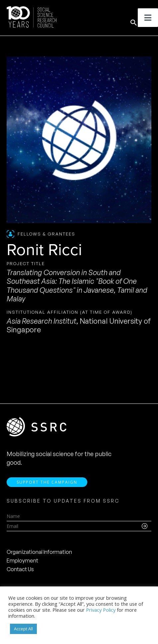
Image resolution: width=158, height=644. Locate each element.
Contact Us (20, 569)
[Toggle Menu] (148, 18)
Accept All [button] (23, 629)
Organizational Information (39, 552)
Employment (22, 561)
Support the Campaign (47, 482)
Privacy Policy (101, 610)
